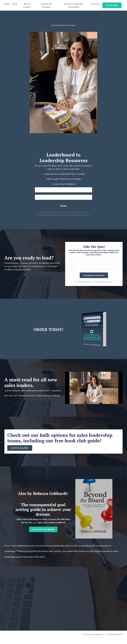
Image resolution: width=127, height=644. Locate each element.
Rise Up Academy (27, 5)
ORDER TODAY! (48, 333)
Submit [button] (64, 209)
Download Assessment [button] (94, 280)
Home (7, 4)
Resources (95, 4)
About (15, 4)
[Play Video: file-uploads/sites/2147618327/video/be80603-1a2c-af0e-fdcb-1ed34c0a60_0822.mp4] (94, 393)
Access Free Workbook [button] (43, 535)
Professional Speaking (46, 5)
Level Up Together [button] (20, 453)
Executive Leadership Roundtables (73, 5)
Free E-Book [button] (112, 5)
